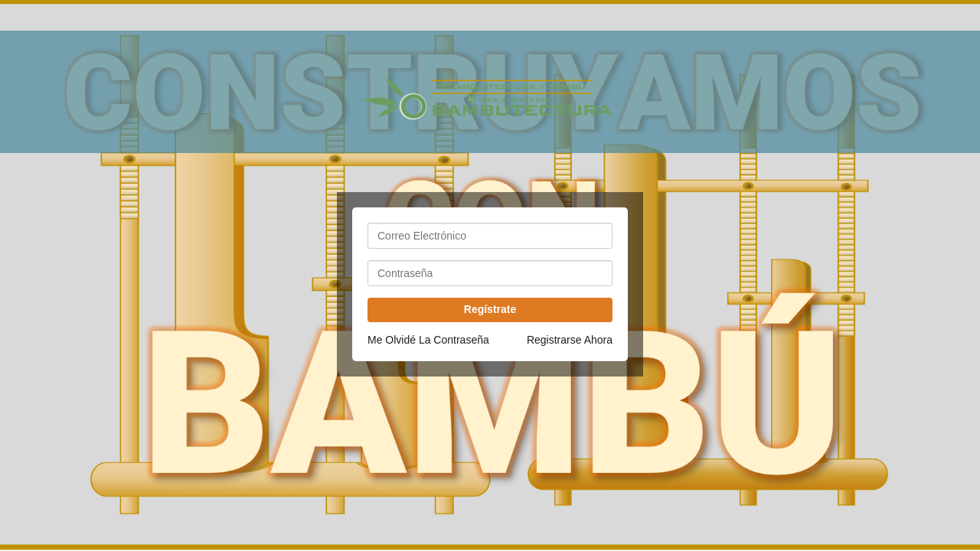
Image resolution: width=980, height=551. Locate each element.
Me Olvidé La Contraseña (428, 340)
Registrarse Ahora (570, 340)
